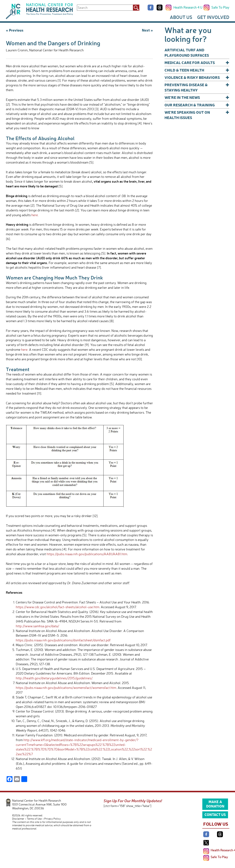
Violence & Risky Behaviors (197, 77)
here (35, 215)
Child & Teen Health (197, 70)
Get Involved (213, 17)
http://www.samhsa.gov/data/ (37, 626)
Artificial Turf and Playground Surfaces (187, 52)
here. (25, 349)
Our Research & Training (197, 105)
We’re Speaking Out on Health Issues (197, 115)
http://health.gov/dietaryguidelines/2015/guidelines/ (54, 678)
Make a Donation (215, 804)
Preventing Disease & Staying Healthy (197, 87)
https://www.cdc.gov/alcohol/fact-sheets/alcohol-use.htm (58, 607)
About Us (181, 17)
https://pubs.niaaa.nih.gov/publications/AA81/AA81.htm (87, 554)
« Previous (15, 30)
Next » (147, 30)
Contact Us (215, 814)
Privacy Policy (53, 819)
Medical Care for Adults (197, 62)
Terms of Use (34, 819)
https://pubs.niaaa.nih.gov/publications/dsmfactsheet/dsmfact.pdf (63, 640)
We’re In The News (197, 97)
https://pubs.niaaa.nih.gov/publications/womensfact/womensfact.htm (66, 688)
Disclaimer (18, 819)
